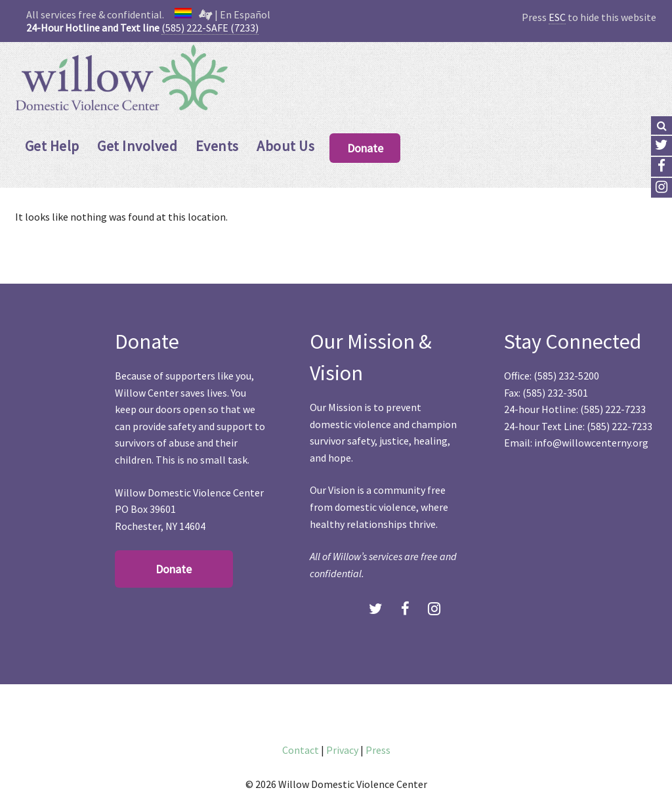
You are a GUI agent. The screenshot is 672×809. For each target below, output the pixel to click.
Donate (365, 148)
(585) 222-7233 (613, 409)
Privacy (342, 750)
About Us (285, 146)
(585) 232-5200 (566, 376)
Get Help (52, 146)
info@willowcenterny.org (591, 443)
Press (378, 750)
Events (217, 146)
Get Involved (137, 146)
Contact (301, 750)
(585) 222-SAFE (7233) (210, 28)
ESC (557, 17)
